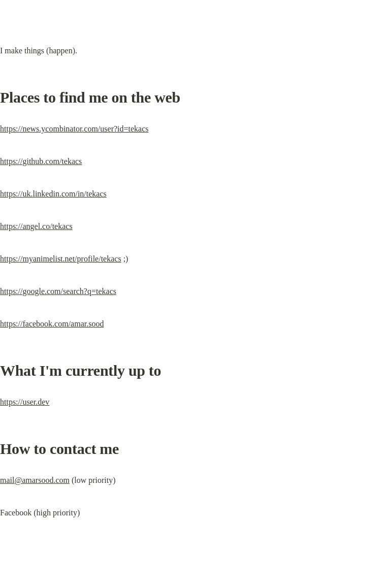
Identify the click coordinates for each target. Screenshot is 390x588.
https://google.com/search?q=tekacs (58, 291)
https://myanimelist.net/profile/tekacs (61, 259)
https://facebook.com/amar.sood (52, 324)
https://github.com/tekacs (41, 161)
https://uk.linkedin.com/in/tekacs (53, 194)
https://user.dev (25, 402)
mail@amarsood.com (35, 480)
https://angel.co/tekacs (36, 226)
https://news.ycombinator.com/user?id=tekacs (74, 129)
